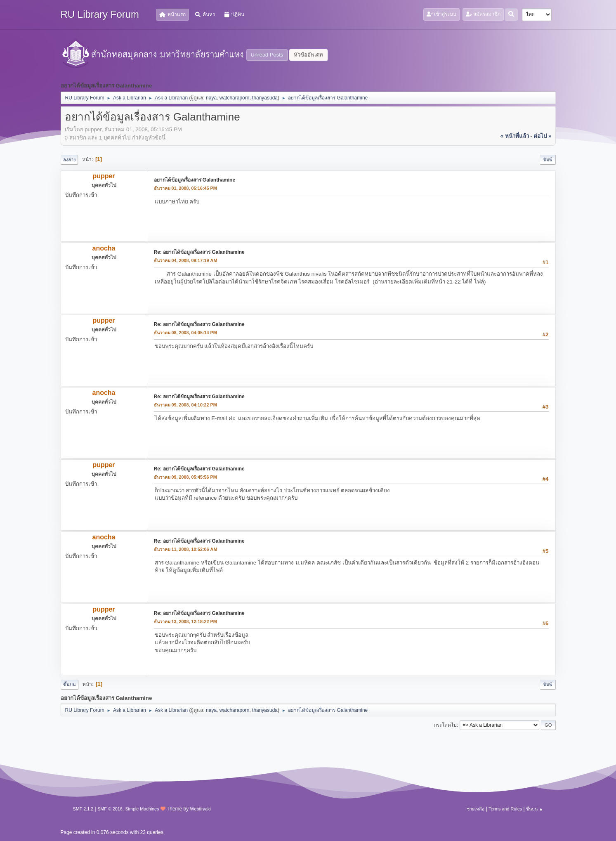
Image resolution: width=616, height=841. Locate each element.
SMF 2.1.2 (83, 809)
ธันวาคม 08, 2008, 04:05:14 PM (185, 333)
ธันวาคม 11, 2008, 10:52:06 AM (186, 549)
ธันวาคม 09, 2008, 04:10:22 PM (185, 405)
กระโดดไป (445, 725)
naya (211, 98)
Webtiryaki (201, 809)
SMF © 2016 (110, 809)
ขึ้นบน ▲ (535, 809)
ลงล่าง (69, 160)
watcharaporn (235, 98)
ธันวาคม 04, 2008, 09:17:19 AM (186, 260)
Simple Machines (142, 809)
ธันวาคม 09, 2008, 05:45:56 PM (185, 477)
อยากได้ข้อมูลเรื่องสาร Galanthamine (195, 180)
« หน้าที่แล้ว (514, 136)
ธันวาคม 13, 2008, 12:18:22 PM (185, 621)
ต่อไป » (542, 136)
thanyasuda (265, 98)
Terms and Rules (505, 809)
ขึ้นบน (70, 685)
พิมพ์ (548, 160)
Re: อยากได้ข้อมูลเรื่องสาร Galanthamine (199, 252)
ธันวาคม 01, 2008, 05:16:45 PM (185, 188)
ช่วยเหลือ (476, 809)
